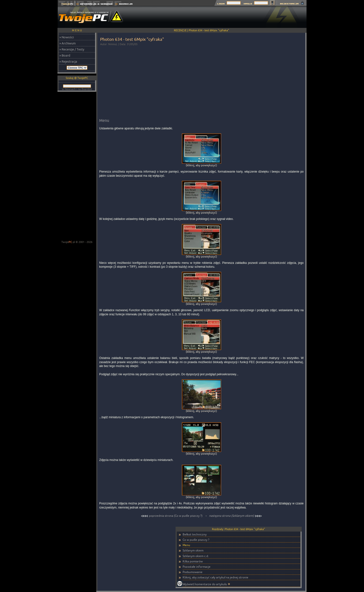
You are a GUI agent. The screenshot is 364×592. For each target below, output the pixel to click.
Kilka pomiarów (193, 561)
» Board (65, 55)
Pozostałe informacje (197, 567)
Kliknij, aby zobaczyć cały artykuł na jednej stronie (215, 577)
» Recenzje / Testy (72, 49)
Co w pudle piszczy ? (196, 540)
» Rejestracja (68, 61)
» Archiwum (68, 43)
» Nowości (67, 37)
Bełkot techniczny (195, 534)
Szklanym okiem (193, 550)
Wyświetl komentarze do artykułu (205, 584)
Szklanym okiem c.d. (196, 556)
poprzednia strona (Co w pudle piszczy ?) (172, 516)
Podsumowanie (193, 572)
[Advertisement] (218, 17)
